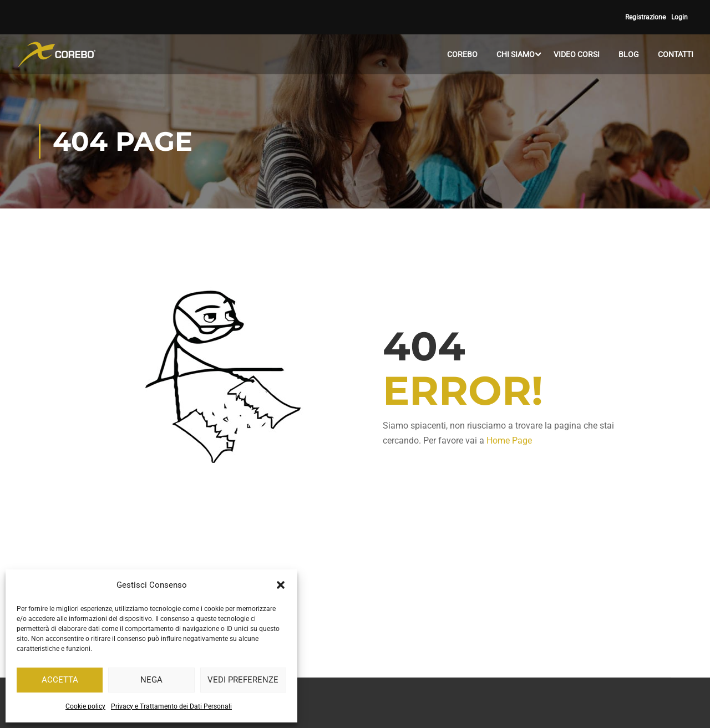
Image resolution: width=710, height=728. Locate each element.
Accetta (60, 680)
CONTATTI (676, 54)
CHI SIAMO (516, 54)
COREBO (462, 54)
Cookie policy (85, 706)
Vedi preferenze (243, 680)
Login (679, 17)
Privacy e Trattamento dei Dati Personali (171, 706)
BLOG (629, 54)
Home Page (509, 441)
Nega (151, 680)
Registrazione (645, 17)
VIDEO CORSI (577, 54)
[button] (281, 585)
